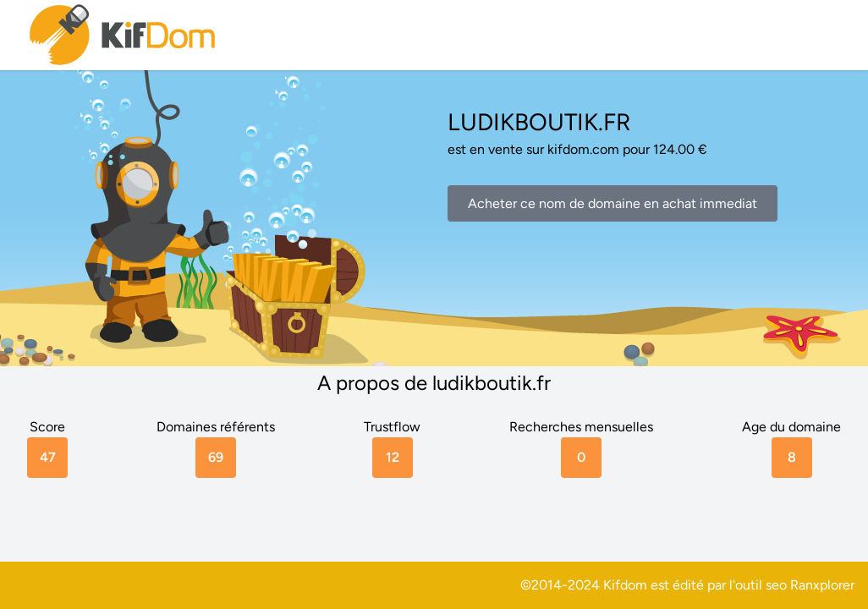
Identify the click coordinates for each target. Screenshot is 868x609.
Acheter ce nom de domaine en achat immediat (613, 203)
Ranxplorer (822, 585)
